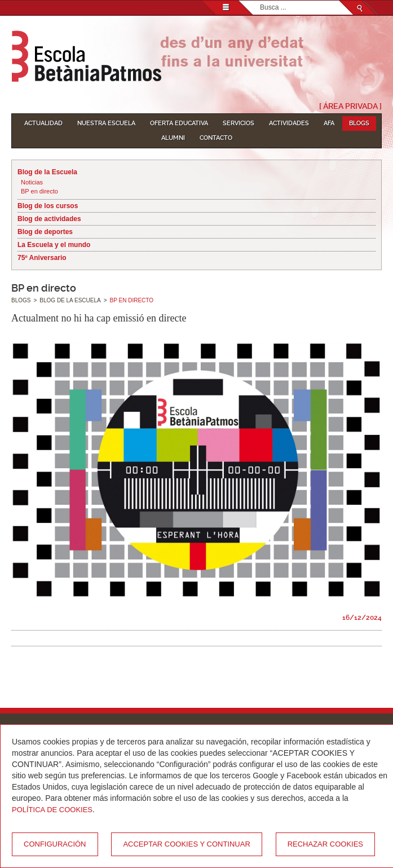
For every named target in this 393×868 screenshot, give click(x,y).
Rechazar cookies (325, 844)
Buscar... (260, 1)
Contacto (216, 138)
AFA (329, 123)
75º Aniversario (42, 258)
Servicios (239, 123)
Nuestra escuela (106, 123)
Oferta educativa (179, 123)
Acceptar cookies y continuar (186, 844)
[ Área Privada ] (350, 106)
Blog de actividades (49, 219)
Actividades (289, 123)
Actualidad (43, 123)
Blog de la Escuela (47, 172)
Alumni (173, 138)
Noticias (32, 182)
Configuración (55, 844)
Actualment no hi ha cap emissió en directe (99, 318)
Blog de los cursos (48, 206)
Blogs (359, 123)
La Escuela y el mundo (54, 245)
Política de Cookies (52, 810)
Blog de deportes (45, 232)
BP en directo (39, 191)
